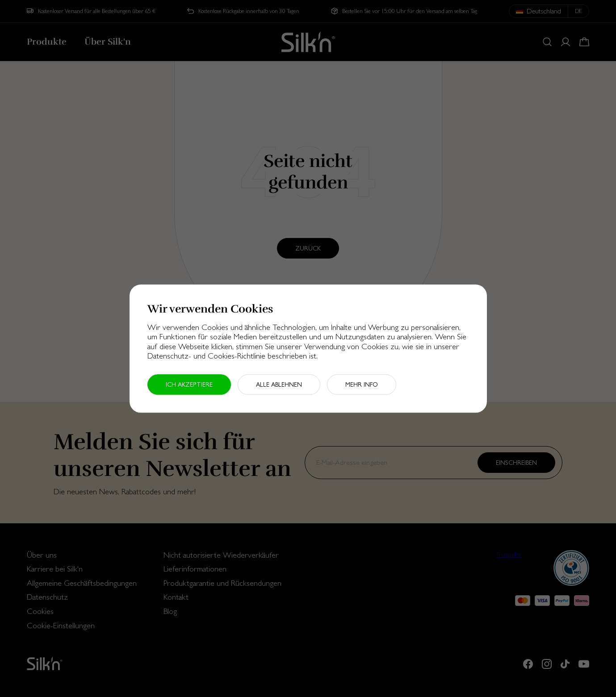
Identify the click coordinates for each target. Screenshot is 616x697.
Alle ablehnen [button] (279, 384)
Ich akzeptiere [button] (189, 384)
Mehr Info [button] (362, 384)
